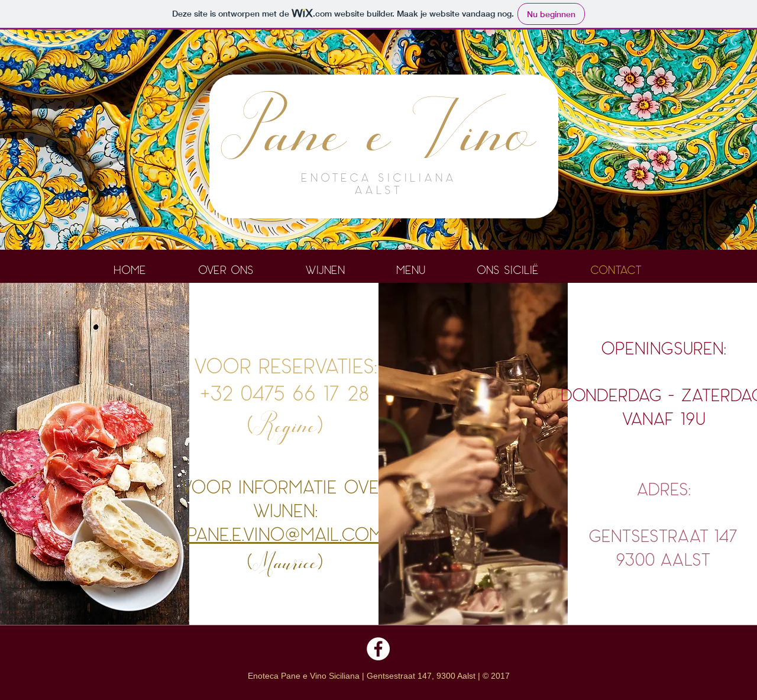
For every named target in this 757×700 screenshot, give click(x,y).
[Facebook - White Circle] (378, 649)
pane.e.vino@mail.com (285, 533)
